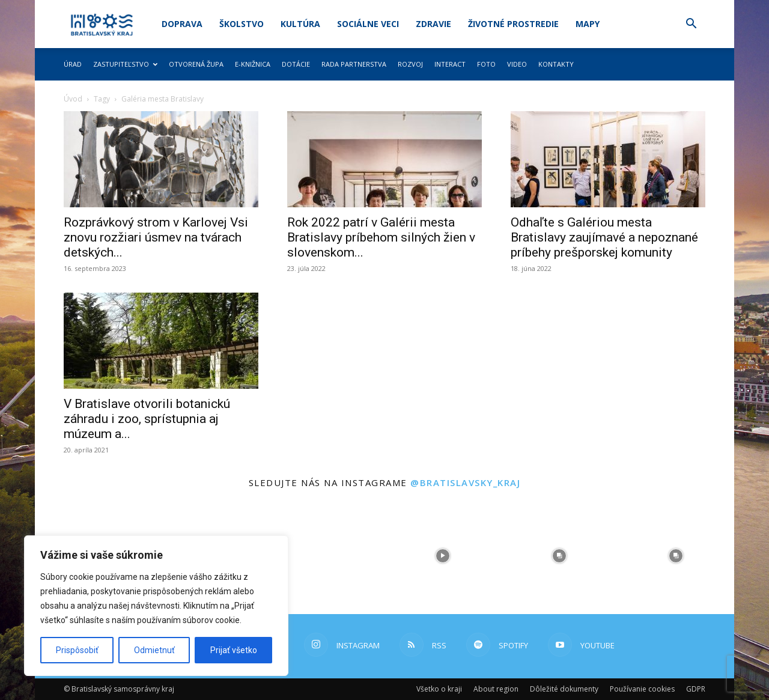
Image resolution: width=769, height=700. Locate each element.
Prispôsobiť (77, 650)
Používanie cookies (642, 689)
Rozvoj (410, 64)
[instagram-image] (326, 556)
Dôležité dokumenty (564, 689)
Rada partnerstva (354, 64)
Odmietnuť (154, 650)
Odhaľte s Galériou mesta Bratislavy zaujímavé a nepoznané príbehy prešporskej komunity (604, 237)
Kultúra (300, 24)
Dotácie (296, 64)
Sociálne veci (368, 24)
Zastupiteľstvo (125, 64)
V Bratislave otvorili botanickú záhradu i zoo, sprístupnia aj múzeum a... (147, 419)
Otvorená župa (196, 64)
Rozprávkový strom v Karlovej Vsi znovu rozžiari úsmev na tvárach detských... (156, 237)
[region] (156, 606)
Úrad (73, 64)
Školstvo (242, 24)
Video (517, 64)
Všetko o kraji (439, 689)
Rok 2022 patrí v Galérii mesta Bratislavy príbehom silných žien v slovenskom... (381, 237)
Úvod (73, 99)
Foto (486, 64)
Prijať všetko (234, 650)
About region (496, 689)
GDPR (696, 689)
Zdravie (433, 24)
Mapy (588, 24)
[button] (691, 25)
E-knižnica (253, 64)
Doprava (182, 24)
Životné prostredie (513, 24)
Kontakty (556, 64)
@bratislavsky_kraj (465, 482)
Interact (450, 64)
